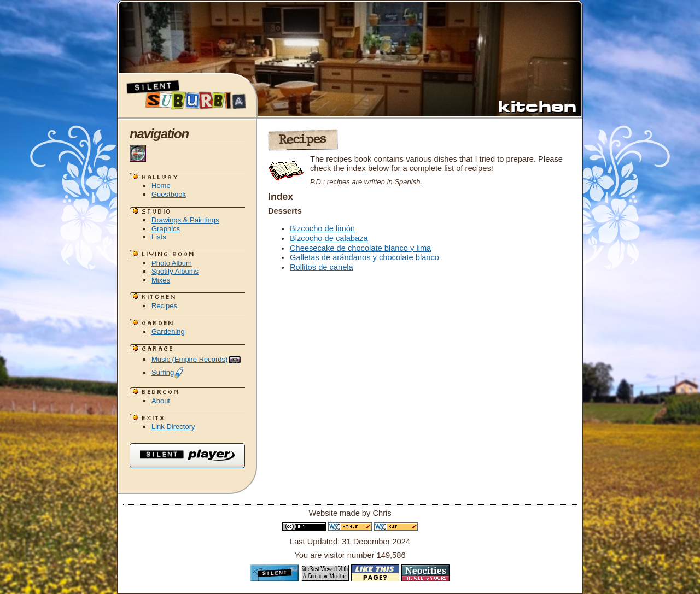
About (161, 401)
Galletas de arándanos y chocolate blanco (364, 257)
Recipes (164, 306)
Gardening (168, 331)
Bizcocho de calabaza (329, 238)
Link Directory (173, 427)
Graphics (166, 229)
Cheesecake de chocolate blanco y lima (360, 248)
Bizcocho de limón (322, 228)
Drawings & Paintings (185, 220)
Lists (159, 237)
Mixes (161, 280)
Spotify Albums (175, 271)
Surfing (168, 372)
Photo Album (172, 263)
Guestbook (169, 194)
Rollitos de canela (322, 267)
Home (161, 186)
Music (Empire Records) (197, 359)
